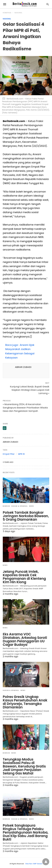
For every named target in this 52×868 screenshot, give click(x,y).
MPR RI (21, 454)
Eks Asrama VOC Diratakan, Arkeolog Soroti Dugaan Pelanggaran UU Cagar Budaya (25, 639)
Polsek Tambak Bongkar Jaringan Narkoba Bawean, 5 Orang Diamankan (26, 516)
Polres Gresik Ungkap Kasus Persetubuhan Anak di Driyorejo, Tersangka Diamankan (25, 702)
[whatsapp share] (5, 428)
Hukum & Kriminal (20, 506)
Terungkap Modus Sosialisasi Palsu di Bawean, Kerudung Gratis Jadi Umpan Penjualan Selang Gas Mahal (24, 766)
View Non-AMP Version (34, 864)
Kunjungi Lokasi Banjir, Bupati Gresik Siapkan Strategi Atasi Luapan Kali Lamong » (30, 390)
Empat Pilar (9, 454)
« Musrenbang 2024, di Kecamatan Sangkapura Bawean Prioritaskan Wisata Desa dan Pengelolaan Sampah (25, 408)
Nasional (18, 13)
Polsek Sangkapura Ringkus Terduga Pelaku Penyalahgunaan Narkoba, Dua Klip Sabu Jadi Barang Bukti (26, 832)
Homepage (7, 13)
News (31, 506)
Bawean (6, 506)
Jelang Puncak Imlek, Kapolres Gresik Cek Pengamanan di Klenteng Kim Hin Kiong (24, 577)
